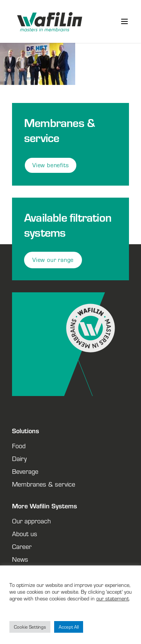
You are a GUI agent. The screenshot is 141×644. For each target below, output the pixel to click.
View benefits (51, 165)
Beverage (25, 471)
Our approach (31, 521)
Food (19, 446)
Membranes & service (44, 484)
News (20, 559)
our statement (113, 598)
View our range (53, 260)
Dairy (19, 458)
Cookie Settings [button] (30, 627)
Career (22, 546)
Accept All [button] (69, 627)
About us (25, 534)
